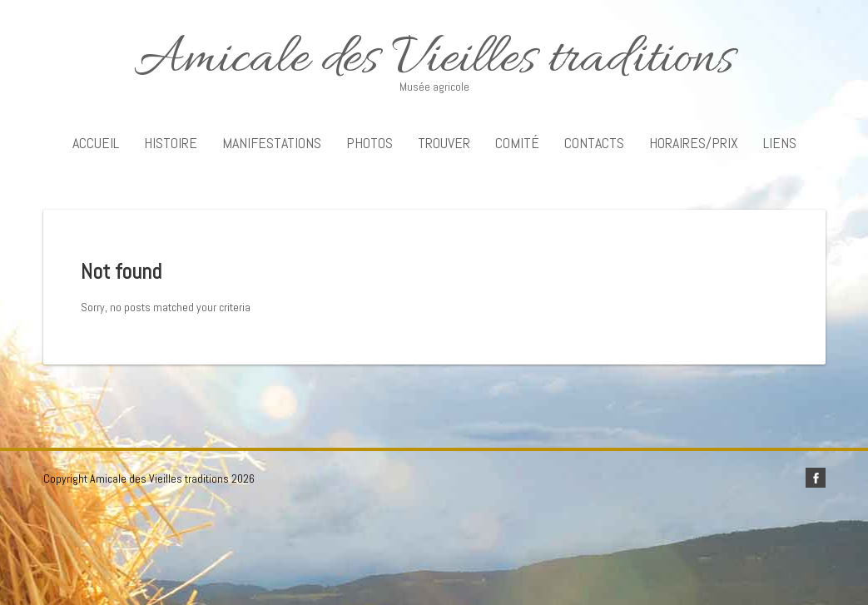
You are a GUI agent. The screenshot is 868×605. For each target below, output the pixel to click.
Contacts (594, 143)
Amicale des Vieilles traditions (434, 60)
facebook (816, 478)
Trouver (444, 143)
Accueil (96, 143)
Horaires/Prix (694, 143)
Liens (780, 143)
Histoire (171, 143)
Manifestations (272, 143)
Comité (517, 143)
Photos (370, 143)
